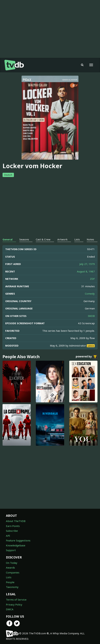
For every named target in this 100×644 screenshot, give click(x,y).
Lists (9, 577)
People (10, 582)
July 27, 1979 (87, 264)
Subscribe (12, 531)
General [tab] (7, 239)
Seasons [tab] (24, 239)
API (8, 536)
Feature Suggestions (18, 540)
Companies (13, 572)
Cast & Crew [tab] (43, 239)
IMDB (91, 316)
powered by (87, 357)
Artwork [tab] (62, 239)
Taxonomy (12, 587)
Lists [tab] (77, 239)
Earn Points (13, 526)
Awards (10, 568)
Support (11, 550)
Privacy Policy (14, 604)
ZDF (92, 279)
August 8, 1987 (86, 271)
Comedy (90, 294)
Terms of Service (16, 600)
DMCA (10, 609)
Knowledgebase (16, 545)
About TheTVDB (16, 521)
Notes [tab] (90, 239)
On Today (12, 563)
